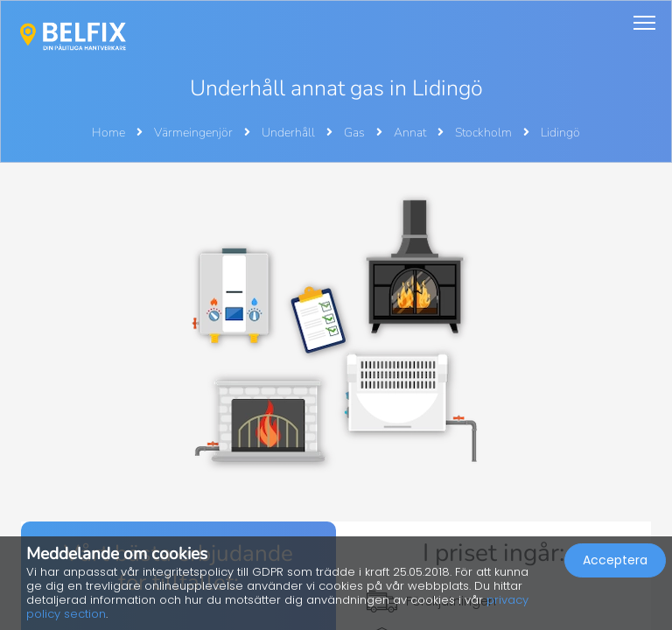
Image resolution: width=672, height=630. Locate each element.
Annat (411, 133)
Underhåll (290, 133)
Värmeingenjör (195, 133)
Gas (356, 133)
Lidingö (560, 133)
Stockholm (485, 133)
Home (108, 133)
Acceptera (615, 560)
